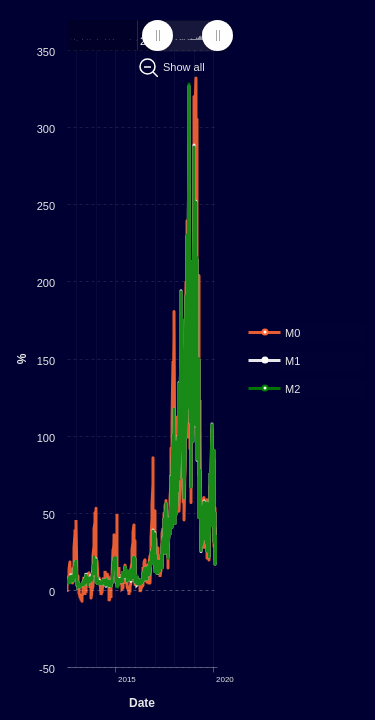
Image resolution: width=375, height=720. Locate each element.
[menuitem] (187, 36)
